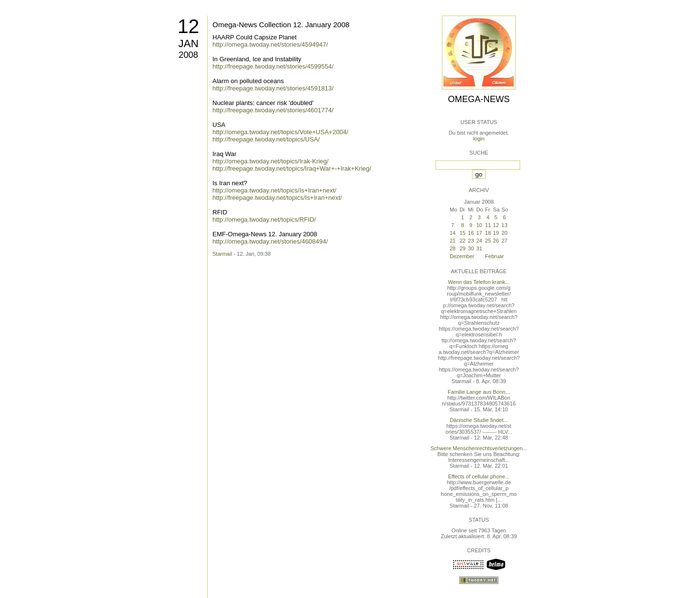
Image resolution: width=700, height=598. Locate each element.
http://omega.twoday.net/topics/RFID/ (264, 220)
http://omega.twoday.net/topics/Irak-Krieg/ (271, 161)
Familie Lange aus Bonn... (479, 392)
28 (453, 248)
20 (505, 233)
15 (462, 233)
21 (453, 241)
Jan (189, 44)
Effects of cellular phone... (479, 476)
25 (488, 241)
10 (479, 225)
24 (479, 241)
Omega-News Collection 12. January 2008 (281, 25)
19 (496, 233)
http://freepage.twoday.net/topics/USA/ (266, 139)
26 (496, 241)
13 (505, 225)
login (479, 139)
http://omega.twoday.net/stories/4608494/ (270, 241)
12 (188, 26)
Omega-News (479, 99)
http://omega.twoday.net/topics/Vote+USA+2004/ (280, 132)
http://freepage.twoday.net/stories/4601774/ (273, 110)
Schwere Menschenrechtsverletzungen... (479, 448)
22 (462, 241)
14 (453, 233)
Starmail (222, 254)
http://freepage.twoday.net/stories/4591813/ (273, 88)
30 (471, 248)
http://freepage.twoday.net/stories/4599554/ (273, 66)
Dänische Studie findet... (479, 420)
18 (488, 233)
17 (479, 233)
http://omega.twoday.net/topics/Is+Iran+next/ (274, 190)
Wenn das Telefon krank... (479, 282)
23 (471, 241)
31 (479, 248)
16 (471, 233)
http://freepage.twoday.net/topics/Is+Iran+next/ (277, 198)
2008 (188, 55)
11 (488, 225)
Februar (495, 256)
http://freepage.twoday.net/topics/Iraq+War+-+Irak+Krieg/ (292, 168)
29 (462, 248)
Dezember (462, 256)
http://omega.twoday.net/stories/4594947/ (270, 44)
